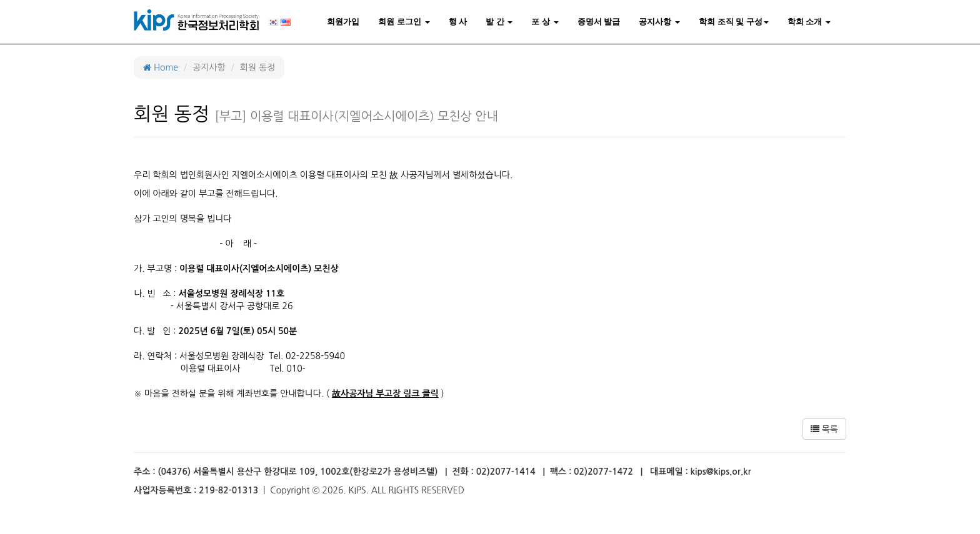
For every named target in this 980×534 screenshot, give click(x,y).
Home (161, 67)
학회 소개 (809, 22)
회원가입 (343, 22)
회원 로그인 (404, 22)
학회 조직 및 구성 (734, 22)
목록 (824, 429)
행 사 (458, 22)
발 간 (499, 22)
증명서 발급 (599, 22)
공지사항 (659, 22)
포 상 (545, 22)
